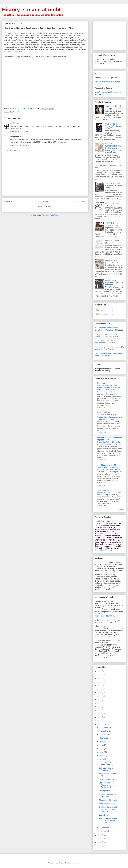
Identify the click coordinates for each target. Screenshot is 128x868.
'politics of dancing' (105, 550)
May (101, 752)
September (104, 738)
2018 (100, 699)
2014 (100, 714)
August (103, 741)
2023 (100, 682)
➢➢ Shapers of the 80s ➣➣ (109, 465)
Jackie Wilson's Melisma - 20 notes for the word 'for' (108, 785)
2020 (100, 692)
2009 (100, 839)
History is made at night (31, 10)
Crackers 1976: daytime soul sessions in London (114, 282)
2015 (100, 710)
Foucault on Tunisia (107, 804)
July (101, 745)
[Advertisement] (45, 175)
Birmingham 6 (105, 791)
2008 (100, 842)
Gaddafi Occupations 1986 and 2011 (108, 795)
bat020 (13, 123)
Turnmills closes (112, 223)
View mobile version (45, 206)
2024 (100, 678)
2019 (100, 696)
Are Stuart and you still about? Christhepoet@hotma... (107, 329)
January (103, 831)
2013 (100, 717)
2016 (100, 707)
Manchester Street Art (108, 800)
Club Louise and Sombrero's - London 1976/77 (114, 126)
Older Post (82, 202)
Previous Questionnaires (105, 656)
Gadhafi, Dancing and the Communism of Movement (108, 809)
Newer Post (9, 202)
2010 (100, 835)
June (102, 749)
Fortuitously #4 (103, 492)
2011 (100, 724)
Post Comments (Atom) (50, 215)
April (102, 756)
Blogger (77, 863)
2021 (100, 689)
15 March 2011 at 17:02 (19, 132)
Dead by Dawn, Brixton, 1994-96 (112, 262)
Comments (102, 314)
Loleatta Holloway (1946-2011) (106, 769)
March (102, 759)
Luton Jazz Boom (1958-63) (112, 242)
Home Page (99, 63)
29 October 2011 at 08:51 (19, 145)
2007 (100, 846)
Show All (121, 509)
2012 (100, 721)
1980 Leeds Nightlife (114, 106)
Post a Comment (14, 150)
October (103, 734)
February (103, 827)
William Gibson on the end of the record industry (108, 821)
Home (46, 202)
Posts (99, 310)
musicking (99, 562)
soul (17, 112)
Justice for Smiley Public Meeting (106, 763)
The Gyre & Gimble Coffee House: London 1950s (114, 185)
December (104, 727)
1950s (12, 112)
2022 (100, 685)
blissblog (101, 383)
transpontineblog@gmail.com (106, 616)
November (104, 731)
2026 (100, 671)
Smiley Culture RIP (107, 779)
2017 (100, 703)
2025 (100, 675)
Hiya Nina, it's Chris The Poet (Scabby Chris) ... (106, 335)
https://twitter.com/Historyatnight (107, 82)
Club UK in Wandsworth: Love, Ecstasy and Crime (113, 146)
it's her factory (104, 413)
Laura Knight (104, 815)
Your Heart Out (104, 490)
